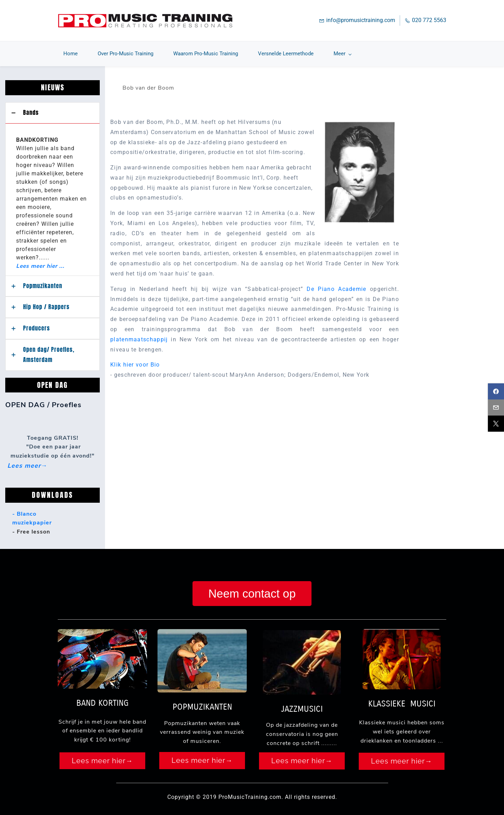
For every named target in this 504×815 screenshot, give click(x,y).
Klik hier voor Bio (135, 360)
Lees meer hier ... (40, 261)
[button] (52, 108)
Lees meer (24, 461)
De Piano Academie (336, 284)
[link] (360, 117)
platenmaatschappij (139, 335)
